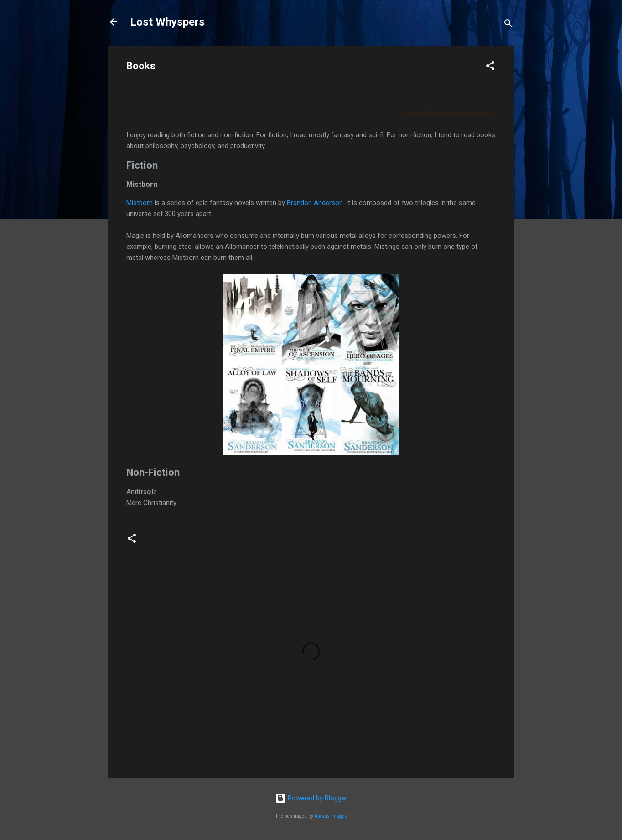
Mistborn (140, 203)
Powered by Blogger (311, 798)
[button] (490, 67)
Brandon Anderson (315, 203)
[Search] (508, 25)
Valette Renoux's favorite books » (451, 113)
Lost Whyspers (167, 22)
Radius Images (331, 816)
